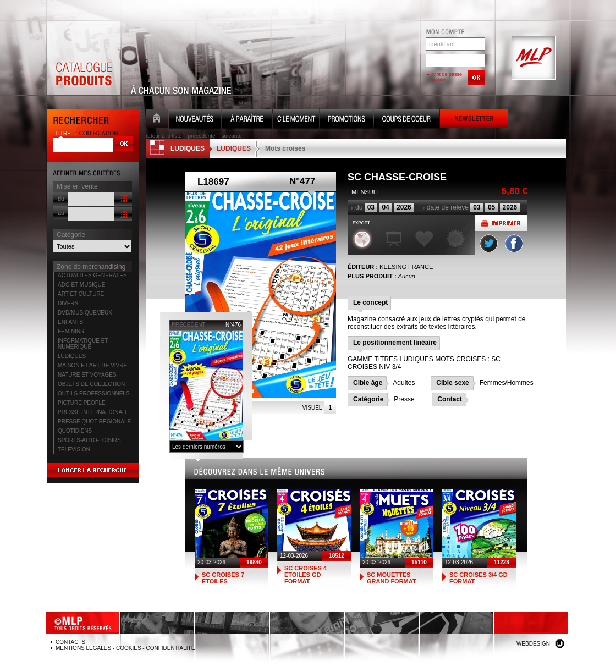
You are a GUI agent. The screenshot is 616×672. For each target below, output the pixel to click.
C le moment (296, 120)
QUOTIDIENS (75, 431)
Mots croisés (285, 148)
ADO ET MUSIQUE (82, 285)
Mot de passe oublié (447, 77)
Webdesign (533, 644)
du (61, 199)
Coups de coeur (406, 120)
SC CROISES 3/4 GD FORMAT (479, 578)
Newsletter (474, 120)
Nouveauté (195, 120)
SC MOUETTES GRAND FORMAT (392, 578)
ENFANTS (70, 322)
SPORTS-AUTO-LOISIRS (89, 440)
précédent (189, 325)
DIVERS (68, 303)
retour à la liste (164, 136)
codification (99, 133)
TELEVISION (74, 450)
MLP (532, 58)
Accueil (157, 120)
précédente (202, 136)
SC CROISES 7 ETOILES (223, 578)
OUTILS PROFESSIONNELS (94, 393)
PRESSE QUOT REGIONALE (94, 422)
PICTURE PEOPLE (82, 403)
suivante (232, 136)
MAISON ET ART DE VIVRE (92, 365)
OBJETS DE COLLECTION (91, 384)
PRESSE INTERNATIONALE (93, 412)
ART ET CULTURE (81, 294)
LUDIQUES (72, 356)
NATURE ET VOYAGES (87, 375)
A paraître (247, 120)
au (61, 213)
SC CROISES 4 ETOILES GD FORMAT (306, 575)
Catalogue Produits (84, 58)
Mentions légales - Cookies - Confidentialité (125, 648)
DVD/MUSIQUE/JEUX (85, 313)
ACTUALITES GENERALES (92, 275)
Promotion (346, 120)
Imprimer (501, 223)
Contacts (70, 642)
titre (64, 133)
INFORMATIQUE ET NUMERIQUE (83, 344)
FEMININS (71, 331)
